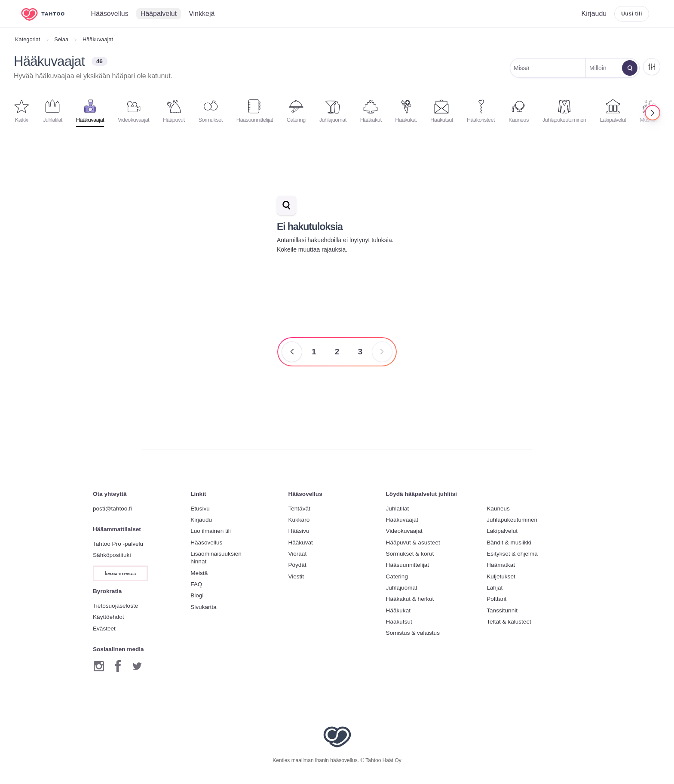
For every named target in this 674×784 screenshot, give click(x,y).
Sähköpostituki (112, 555)
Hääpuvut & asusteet (413, 543)
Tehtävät (299, 509)
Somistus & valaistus (413, 633)
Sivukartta (203, 607)
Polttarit (496, 599)
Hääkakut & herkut (410, 599)
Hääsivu (299, 531)
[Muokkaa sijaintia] (548, 68)
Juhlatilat (398, 509)
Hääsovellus (206, 543)
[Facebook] (118, 666)
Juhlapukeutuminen (512, 520)
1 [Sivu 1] (314, 352)
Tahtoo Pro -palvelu (118, 544)
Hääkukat (398, 610)
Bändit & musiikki (509, 543)
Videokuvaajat (404, 531)
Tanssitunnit (502, 610)
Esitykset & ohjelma (512, 554)
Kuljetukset (501, 576)
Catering (397, 576)
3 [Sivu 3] (360, 352)
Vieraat (297, 554)
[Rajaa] (652, 67)
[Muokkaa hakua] (630, 68)
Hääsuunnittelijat (408, 565)
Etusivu (200, 509)
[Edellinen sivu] (292, 352)
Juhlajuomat (402, 588)
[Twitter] (137, 666)
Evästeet (104, 629)
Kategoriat (28, 39)
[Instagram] (99, 666)
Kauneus (498, 509)
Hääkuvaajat (98, 39)
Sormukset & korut (410, 554)
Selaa (61, 39)
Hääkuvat (300, 543)
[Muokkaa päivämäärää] (603, 68)
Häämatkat (501, 565)
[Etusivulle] (49, 14)
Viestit (296, 576)
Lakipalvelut (502, 531)
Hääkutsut (399, 622)
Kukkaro (299, 520)
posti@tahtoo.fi (112, 509)
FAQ (196, 584)
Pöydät (297, 565)
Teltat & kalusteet (509, 622)
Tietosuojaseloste (115, 606)
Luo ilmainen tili (211, 531)
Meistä (199, 573)
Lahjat (495, 588)
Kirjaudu (201, 520)
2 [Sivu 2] (337, 352)
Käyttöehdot (109, 617)
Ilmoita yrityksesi (120, 573)
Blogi (197, 595)
